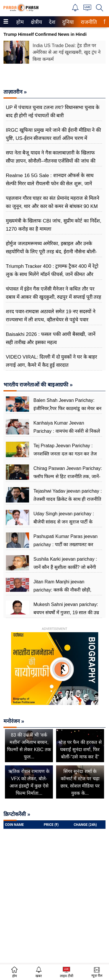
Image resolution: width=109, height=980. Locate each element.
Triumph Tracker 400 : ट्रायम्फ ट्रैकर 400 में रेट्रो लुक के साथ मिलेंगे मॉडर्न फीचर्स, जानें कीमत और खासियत (52, 274)
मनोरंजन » (14, 721)
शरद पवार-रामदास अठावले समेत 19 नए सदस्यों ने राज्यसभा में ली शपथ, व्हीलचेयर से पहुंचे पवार (51, 316)
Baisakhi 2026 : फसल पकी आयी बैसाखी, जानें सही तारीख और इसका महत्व (51, 338)
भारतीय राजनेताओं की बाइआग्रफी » (38, 385)
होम (20, 22)
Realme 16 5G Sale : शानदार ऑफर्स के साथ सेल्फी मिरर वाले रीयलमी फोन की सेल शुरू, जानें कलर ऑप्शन (50, 184)
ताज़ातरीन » (15, 92)
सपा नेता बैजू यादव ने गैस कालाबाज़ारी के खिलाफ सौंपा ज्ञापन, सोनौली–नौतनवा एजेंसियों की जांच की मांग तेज (51, 161)
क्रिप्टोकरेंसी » (17, 814)
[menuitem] (20, 22)
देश (52, 22)
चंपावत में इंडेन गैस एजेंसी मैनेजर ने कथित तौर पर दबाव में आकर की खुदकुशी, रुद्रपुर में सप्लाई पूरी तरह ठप (53, 297)
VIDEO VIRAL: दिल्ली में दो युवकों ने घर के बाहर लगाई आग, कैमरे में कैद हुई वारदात (51, 361)
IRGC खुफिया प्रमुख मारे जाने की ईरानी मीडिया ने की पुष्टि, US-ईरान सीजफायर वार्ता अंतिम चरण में (53, 134)
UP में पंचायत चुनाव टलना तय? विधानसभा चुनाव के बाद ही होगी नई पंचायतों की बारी (53, 112)
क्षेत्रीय (36, 22)
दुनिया (67, 22)
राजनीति (88, 22)
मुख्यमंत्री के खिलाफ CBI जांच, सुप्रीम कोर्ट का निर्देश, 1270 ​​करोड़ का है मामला (54, 225)
